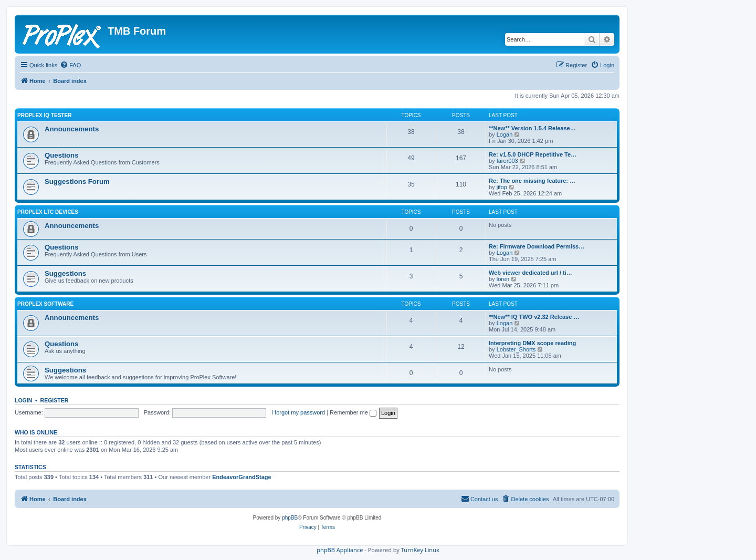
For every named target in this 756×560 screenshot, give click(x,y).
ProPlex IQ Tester (44, 115)
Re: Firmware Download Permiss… (537, 246)
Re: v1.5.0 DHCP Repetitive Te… (533, 154)
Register (55, 400)
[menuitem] (70, 65)
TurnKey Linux (420, 550)
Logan (505, 134)
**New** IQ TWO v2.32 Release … (534, 317)
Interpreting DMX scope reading (532, 343)
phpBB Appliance (340, 550)
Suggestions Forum (77, 182)
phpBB (290, 518)
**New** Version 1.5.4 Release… (532, 128)
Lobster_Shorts (516, 349)
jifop (502, 187)
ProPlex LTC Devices (48, 212)
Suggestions (65, 273)
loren (503, 279)
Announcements (72, 129)
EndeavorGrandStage (241, 477)
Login (23, 400)
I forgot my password (298, 412)
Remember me (353, 412)
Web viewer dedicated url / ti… (531, 273)
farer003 (507, 161)
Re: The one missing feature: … (532, 181)
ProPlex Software (45, 304)
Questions (61, 155)
